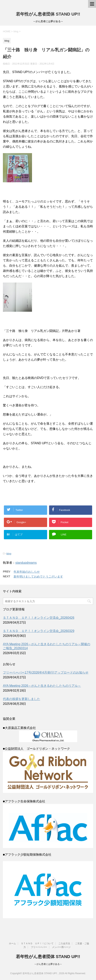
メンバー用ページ (61, 947)
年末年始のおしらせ (27, 572)
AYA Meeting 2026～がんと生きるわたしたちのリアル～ (42, 686)
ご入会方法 (64, 943)
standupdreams (26, 563)
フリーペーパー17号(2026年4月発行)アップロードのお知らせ (46, 672)
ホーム (12, 943)
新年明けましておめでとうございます (38, 576)
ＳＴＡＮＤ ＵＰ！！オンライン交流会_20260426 (39, 618)
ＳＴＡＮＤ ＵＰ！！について (37, 943)
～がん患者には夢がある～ (48, 964)
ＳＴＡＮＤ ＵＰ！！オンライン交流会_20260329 (39, 631)
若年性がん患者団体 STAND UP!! (48, 14)
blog (9, 554)
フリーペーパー (39, 947)
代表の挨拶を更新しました (22, 699)
